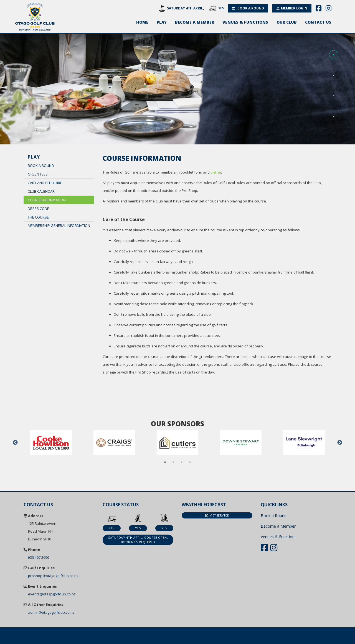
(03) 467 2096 (39, 557)
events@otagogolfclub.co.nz (52, 594)
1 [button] (165, 462)
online (216, 172)
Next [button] (340, 443)
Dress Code (38, 209)
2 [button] (173, 462)
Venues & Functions (245, 22)
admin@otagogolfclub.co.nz (51, 612)
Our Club (287, 22)
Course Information (47, 200)
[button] (334, 55)
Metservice (217, 515)
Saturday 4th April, (185, 8)
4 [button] (190, 462)
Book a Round (248, 8)
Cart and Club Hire (45, 183)
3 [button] (182, 462)
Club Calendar (41, 191)
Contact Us (318, 22)
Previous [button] (15, 443)
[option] (51, 443)
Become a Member (195, 22)
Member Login (292, 8)
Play (162, 22)
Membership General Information (59, 225)
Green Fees (38, 174)
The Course (38, 217)
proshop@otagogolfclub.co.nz (53, 576)
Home (142, 22)
